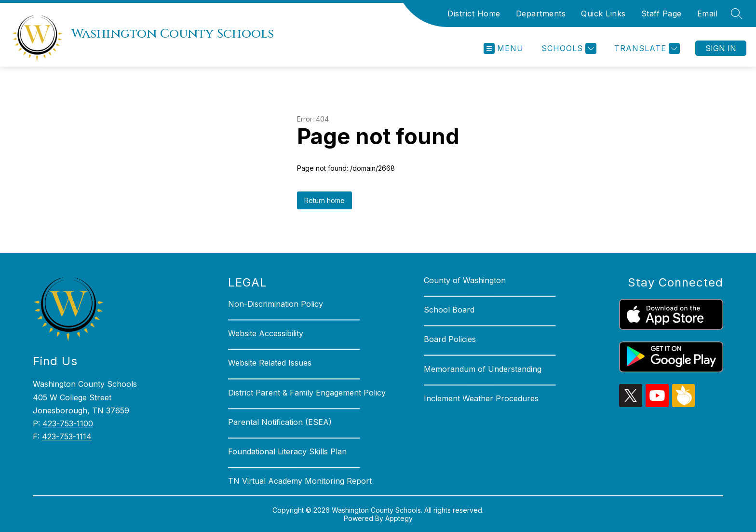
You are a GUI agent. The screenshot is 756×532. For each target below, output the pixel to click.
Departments (541, 14)
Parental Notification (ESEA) (280, 422)
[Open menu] (504, 48)
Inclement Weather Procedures (481, 398)
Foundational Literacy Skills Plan (287, 451)
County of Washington (465, 280)
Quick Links (603, 14)
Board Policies (450, 339)
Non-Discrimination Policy (276, 304)
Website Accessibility (266, 333)
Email (708, 14)
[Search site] (737, 14)
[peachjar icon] (684, 404)
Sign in (721, 48)
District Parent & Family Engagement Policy (307, 393)
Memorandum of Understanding (483, 369)
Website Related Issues (270, 363)
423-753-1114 (67, 437)
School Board (449, 310)
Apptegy (399, 518)
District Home (474, 14)
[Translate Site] (646, 48)
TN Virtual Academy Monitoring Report (300, 481)
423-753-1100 (68, 423)
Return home (324, 200)
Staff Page (661, 14)
